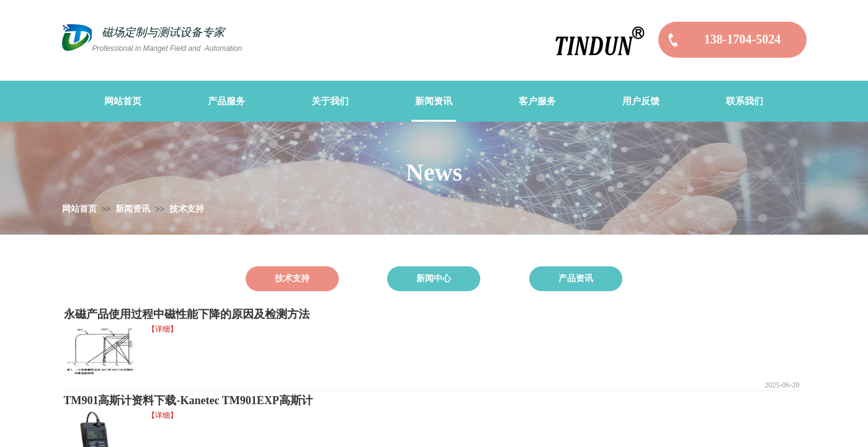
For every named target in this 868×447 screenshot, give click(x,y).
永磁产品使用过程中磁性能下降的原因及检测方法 (187, 314)
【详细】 (163, 329)
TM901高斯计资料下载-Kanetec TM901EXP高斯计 (188, 400)
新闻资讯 (133, 209)
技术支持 (187, 209)
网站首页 (79, 209)
